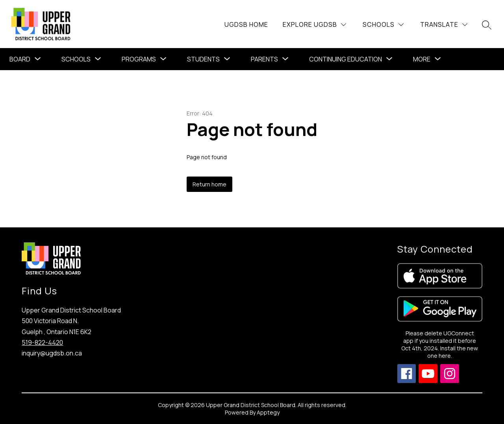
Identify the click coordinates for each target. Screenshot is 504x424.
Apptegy (268, 412)
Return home (209, 184)
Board (20, 59)
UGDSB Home (246, 24)
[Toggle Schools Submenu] (98, 59)
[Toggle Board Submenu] (38, 59)
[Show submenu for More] (422, 59)
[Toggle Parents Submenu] (285, 59)
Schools (76, 59)
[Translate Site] (444, 25)
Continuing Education (346, 59)
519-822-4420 (42, 342)
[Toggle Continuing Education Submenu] (389, 59)
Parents (264, 59)
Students (203, 59)
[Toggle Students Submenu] (227, 59)
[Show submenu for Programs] (139, 59)
